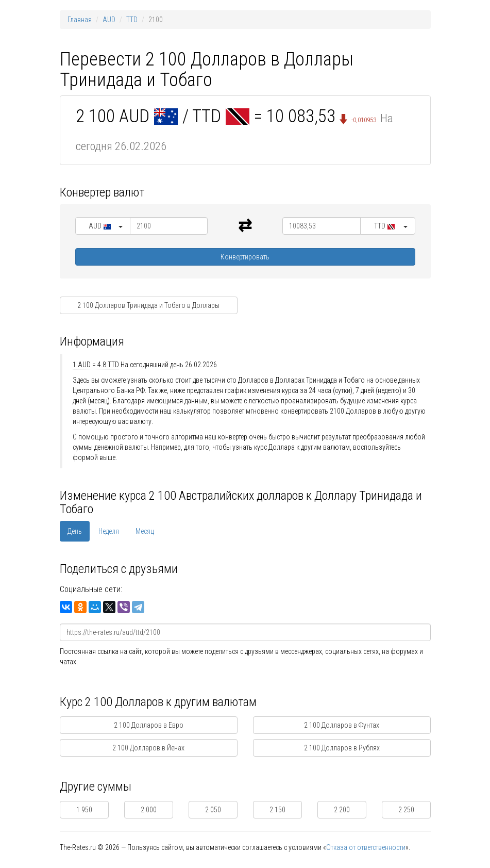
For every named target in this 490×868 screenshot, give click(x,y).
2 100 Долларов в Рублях (342, 748)
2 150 (277, 810)
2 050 (213, 810)
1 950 (84, 810)
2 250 (406, 810)
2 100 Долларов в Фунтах (342, 725)
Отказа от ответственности (366, 847)
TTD (132, 20)
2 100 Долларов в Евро (149, 725)
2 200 (342, 810)
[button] (103, 226)
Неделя (109, 531)
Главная (80, 20)
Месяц (145, 531)
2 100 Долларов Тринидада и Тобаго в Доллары (148, 305)
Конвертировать (245, 257)
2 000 (149, 810)
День (75, 531)
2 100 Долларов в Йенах (148, 748)
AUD (109, 20)
